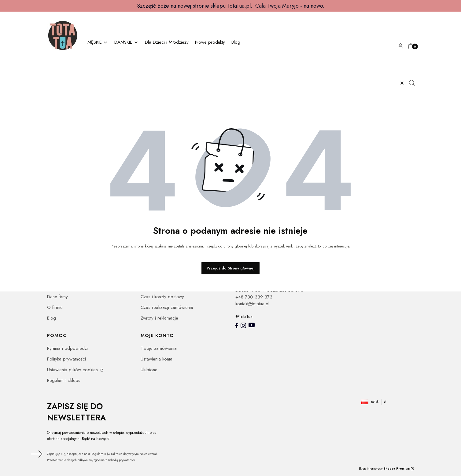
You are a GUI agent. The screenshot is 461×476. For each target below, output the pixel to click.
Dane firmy (57, 297)
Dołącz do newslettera (36, 454)
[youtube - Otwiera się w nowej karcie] (252, 325)
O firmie (55, 307)
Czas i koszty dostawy (162, 297)
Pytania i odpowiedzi (67, 348)
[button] (414, 83)
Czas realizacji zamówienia (167, 307)
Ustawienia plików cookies (73, 370)
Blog (52, 318)
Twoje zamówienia (159, 348)
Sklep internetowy (384, 469)
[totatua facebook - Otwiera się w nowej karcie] (237, 325)
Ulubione (149, 370)
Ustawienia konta (157, 359)
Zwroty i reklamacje (159, 318)
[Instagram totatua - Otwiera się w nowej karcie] (243, 325)
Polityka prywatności (66, 359)
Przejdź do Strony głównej (230, 268)
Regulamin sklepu (64, 380)
